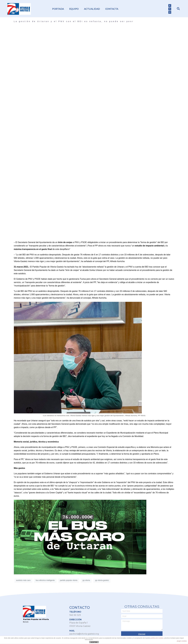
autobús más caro (23, 580)
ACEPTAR (94, 642)
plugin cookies (182, 641)
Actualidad (92, 9)
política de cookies (157, 638)
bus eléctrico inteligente (45, 580)
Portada (58, 9)
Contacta (112, 9)
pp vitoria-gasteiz (102, 580)
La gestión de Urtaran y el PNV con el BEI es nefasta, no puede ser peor (74, 21)
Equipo (74, 9)
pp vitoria (86, 580)
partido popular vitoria (69, 580)
